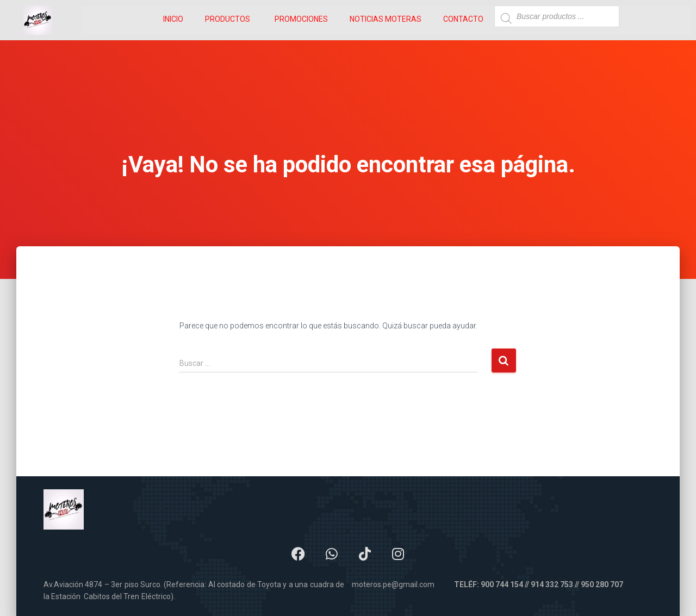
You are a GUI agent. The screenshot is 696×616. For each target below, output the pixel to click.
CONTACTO (463, 19)
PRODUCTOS (228, 19)
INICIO (173, 19)
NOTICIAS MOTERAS (386, 19)
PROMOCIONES (301, 19)
